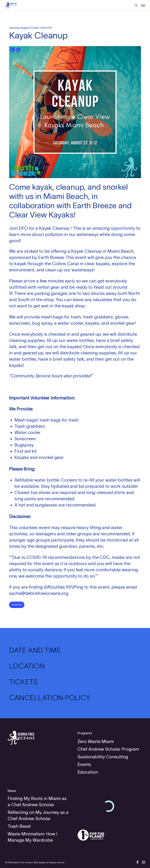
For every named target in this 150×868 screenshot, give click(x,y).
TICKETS (23, 682)
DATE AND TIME (35, 650)
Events (84, 764)
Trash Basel (19, 826)
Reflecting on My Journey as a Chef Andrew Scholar (38, 815)
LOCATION (27, 666)
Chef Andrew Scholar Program (108, 749)
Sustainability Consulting (103, 757)
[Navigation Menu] (143, 5)
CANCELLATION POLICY (50, 698)
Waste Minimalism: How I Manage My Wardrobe (33, 837)
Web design (39, 862)
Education (88, 772)
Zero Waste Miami (96, 741)
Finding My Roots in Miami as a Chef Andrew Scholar (37, 801)
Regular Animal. (57, 862)
